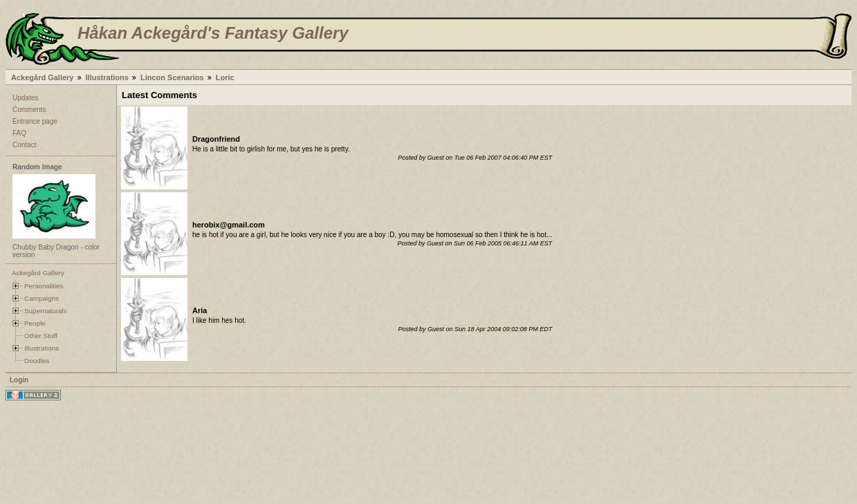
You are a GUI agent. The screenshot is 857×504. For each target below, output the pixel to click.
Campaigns (42, 298)
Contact (24, 145)
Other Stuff (41, 336)
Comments (29, 110)
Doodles (37, 361)
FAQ (19, 133)
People (35, 323)
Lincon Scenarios (172, 77)
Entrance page (35, 121)
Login (19, 380)
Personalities (44, 286)
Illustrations (107, 77)
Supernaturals (46, 311)
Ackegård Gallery (43, 77)
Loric (225, 77)
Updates (25, 98)
